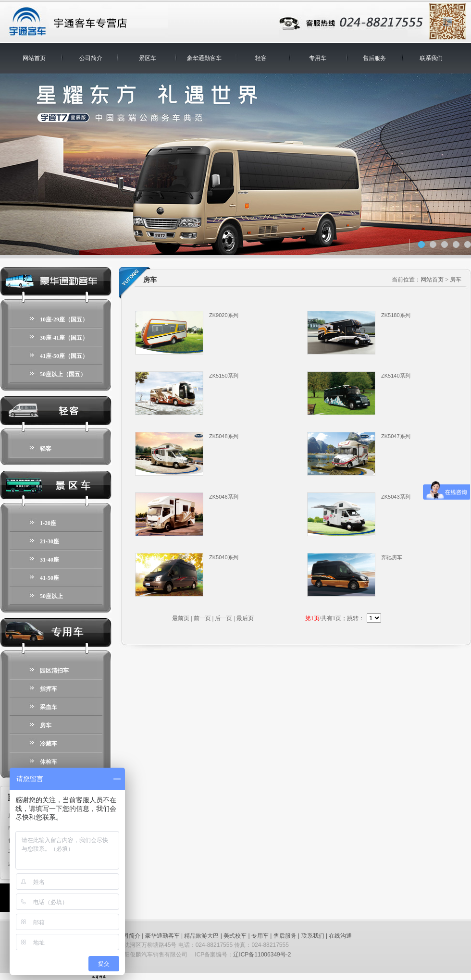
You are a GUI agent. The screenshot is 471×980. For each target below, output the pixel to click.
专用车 (318, 58)
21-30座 (50, 541)
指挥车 (49, 689)
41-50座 (50, 578)
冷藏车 (49, 744)
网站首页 (34, 58)
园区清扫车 (54, 671)
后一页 (223, 618)
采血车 (49, 707)
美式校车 (235, 936)
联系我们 (431, 58)
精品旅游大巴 (201, 936)
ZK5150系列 (224, 376)
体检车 (49, 762)
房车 (46, 725)
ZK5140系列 (396, 376)
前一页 (202, 618)
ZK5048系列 (224, 436)
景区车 (148, 58)
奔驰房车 (392, 557)
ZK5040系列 (224, 557)
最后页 (245, 618)
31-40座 (50, 560)
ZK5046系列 (224, 497)
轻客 (261, 58)
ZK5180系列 (396, 315)
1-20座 (48, 523)
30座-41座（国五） (64, 338)
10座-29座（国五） (64, 319)
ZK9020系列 (224, 315)
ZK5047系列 (396, 436)
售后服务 (374, 58)
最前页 (181, 618)
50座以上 (51, 596)
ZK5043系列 (396, 497)
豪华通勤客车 (204, 58)
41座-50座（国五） (64, 356)
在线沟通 (340, 936)
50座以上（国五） (63, 374)
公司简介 (91, 58)
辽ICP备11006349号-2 (262, 955)
